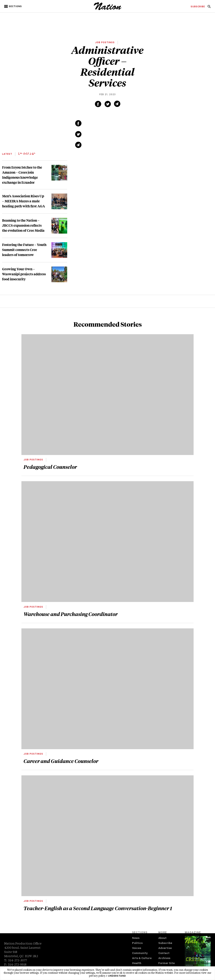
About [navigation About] (162, 938)
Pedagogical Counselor (50, 467)
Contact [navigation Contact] (164, 953)
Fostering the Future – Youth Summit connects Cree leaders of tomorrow (24, 250)
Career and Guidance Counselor (61, 761)
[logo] (108, 9)
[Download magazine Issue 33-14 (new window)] (198, 954)
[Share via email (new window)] (117, 104)
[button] (13, 6)
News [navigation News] (136, 938)
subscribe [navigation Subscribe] (198, 7)
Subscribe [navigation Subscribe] (165, 943)
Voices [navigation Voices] (137, 948)
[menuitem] (198, 7)
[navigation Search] (209, 8)
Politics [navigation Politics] (137, 943)
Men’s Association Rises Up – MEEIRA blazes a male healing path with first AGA (24, 201)
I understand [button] (116, 976)
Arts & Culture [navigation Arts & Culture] (142, 959)
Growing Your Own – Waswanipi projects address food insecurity (24, 274)
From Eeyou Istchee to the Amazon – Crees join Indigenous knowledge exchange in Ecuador (22, 175)
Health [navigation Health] (137, 964)
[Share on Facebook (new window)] (98, 104)
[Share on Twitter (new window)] (108, 104)
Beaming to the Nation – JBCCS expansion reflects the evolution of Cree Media (23, 225)
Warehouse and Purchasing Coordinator (71, 614)
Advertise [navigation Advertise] (165, 948)
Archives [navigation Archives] (164, 959)
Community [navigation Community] (140, 953)
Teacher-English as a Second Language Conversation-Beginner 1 (98, 908)
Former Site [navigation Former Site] (166, 964)
